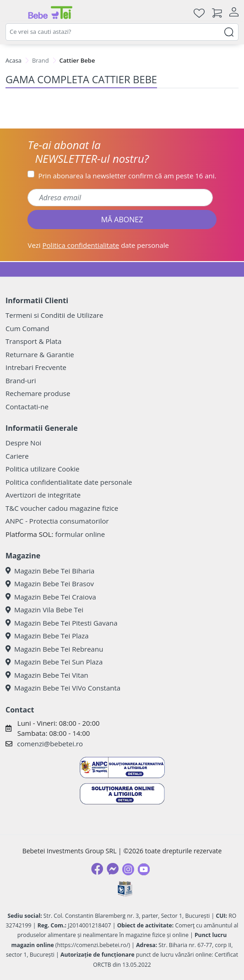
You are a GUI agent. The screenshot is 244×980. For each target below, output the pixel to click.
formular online (80, 534)
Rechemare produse (38, 393)
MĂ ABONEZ (122, 220)
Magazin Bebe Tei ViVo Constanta (63, 688)
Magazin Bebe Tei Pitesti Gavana (62, 623)
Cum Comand (27, 328)
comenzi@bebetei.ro (50, 744)
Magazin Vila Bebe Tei (44, 610)
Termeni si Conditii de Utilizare (54, 315)
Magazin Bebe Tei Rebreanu (54, 649)
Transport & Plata (33, 341)
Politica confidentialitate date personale (69, 482)
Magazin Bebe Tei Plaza (47, 636)
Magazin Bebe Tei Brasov (50, 584)
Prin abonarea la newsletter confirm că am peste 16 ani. (127, 176)
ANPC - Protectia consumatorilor (57, 521)
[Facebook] (97, 869)
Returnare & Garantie (40, 354)
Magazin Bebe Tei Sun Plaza (54, 662)
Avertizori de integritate (43, 495)
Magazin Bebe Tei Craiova (51, 597)
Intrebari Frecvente (36, 367)
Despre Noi (23, 443)
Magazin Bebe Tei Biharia (50, 571)
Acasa (14, 60)
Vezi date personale (98, 245)
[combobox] (122, 32)
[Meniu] (13, 13)
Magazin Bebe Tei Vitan (47, 675)
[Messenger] (113, 869)
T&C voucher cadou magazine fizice (62, 508)
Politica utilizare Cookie (42, 469)
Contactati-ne (27, 407)
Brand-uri (21, 380)
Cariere (17, 456)
